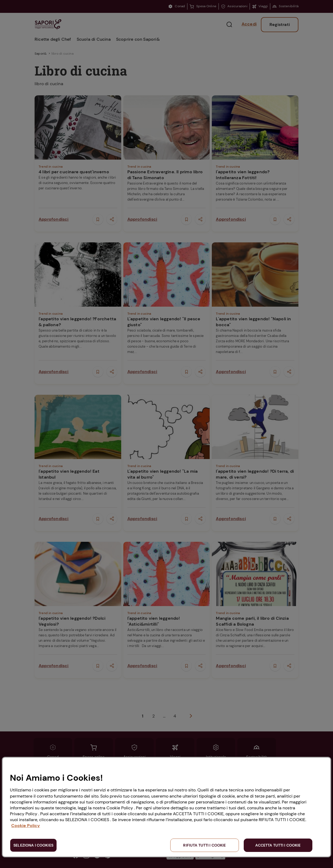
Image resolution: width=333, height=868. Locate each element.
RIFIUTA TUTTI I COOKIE (204, 845)
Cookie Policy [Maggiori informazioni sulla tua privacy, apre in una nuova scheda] (26, 826)
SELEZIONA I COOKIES (33, 845)
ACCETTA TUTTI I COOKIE (278, 845)
